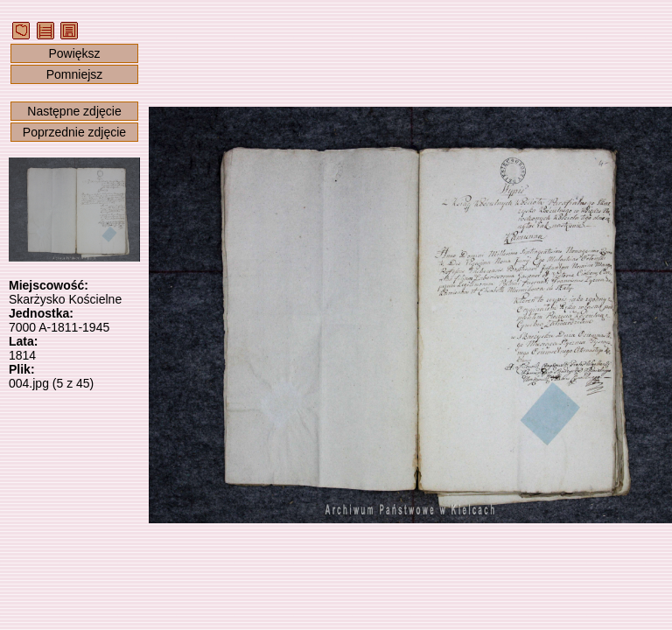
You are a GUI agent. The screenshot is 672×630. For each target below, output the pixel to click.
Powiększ (74, 53)
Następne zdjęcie (74, 111)
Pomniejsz (75, 74)
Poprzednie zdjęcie (74, 132)
